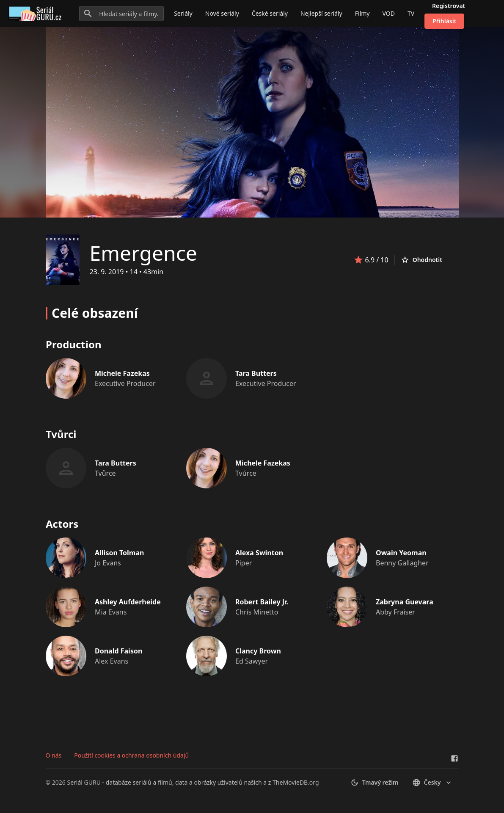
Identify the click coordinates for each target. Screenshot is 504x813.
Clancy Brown (258, 651)
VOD (388, 13)
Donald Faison (118, 651)
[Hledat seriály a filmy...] (121, 14)
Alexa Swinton (259, 553)
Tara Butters (256, 373)
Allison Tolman (119, 553)
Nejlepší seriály (321, 13)
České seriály (270, 13)
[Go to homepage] (37, 14)
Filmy (362, 13)
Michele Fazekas (122, 373)
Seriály (183, 13)
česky (432, 783)
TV (411, 13)
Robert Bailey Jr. (262, 602)
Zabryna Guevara (405, 602)
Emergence (143, 253)
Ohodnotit (421, 260)
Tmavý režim (375, 783)
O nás (54, 755)
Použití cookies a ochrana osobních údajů (131, 755)
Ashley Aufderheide (128, 602)
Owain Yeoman (401, 553)
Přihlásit (444, 21)
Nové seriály (222, 13)
